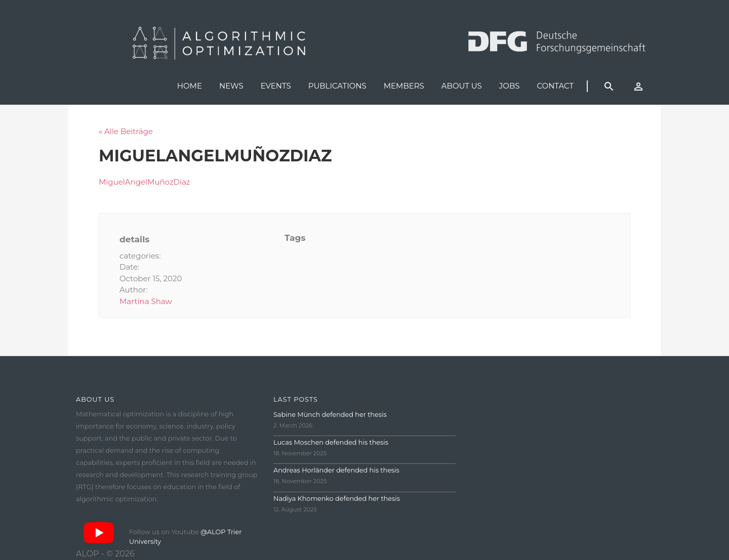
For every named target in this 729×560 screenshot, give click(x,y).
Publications (337, 86)
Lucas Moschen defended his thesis (331, 442)
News (231, 86)
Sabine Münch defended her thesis (330, 415)
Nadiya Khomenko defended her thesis (337, 499)
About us (462, 86)
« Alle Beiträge (126, 131)
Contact (555, 86)
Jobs (510, 86)
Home (190, 86)
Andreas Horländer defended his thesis (336, 470)
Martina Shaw (146, 301)
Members (404, 86)
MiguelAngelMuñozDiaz (145, 182)
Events (276, 86)
